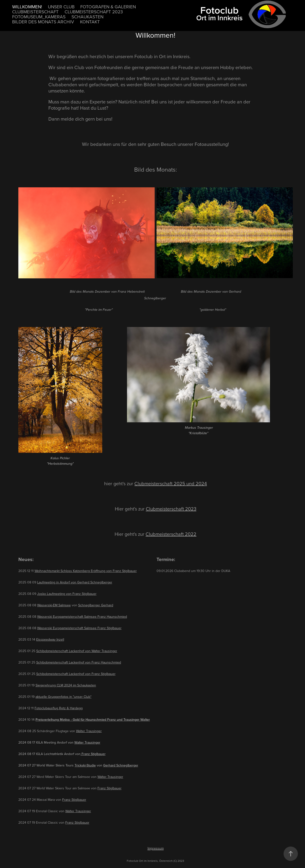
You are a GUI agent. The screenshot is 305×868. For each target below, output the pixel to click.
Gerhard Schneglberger (121, 765)
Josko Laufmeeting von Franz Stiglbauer (67, 594)
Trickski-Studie (85, 765)
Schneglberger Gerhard (96, 605)
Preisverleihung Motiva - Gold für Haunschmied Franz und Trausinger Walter (93, 720)
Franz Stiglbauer (93, 754)
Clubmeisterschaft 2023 (94, 12)
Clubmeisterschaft (35, 12)
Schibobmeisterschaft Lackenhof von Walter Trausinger (77, 651)
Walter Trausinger (89, 731)
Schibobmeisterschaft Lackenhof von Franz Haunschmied (79, 662)
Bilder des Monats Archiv (43, 22)
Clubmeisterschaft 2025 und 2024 (171, 483)
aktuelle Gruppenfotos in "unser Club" (64, 697)
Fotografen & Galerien (108, 7)
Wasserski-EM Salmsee (54, 605)
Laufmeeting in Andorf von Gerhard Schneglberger (75, 582)
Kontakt (90, 22)
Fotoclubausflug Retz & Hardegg (59, 708)
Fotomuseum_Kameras (39, 17)
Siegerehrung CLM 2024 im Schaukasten (66, 685)
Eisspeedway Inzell (50, 639)
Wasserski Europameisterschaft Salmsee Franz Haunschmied (82, 617)
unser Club (61, 7)
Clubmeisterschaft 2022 (171, 534)
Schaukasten (87, 17)
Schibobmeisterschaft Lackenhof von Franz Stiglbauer (76, 674)
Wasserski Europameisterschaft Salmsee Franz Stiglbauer (79, 628)
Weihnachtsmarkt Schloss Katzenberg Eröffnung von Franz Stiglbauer (86, 571)
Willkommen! (27, 7)
